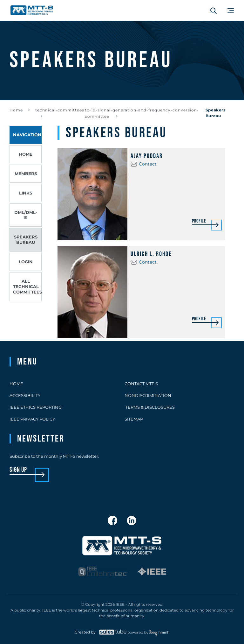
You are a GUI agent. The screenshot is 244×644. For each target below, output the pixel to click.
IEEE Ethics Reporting (36, 407)
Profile (199, 221)
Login (26, 262)
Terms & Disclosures (150, 407)
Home (16, 110)
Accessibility (25, 395)
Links (26, 193)
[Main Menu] (231, 10)
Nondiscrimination (148, 395)
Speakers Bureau (26, 240)
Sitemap (134, 419)
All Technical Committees (27, 287)
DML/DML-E (26, 215)
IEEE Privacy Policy (32, 419)
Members (26, 173)
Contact (148, 164)
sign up (18, 470)
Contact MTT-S (141, 384)
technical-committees (60, 110)
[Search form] (213, 11)
